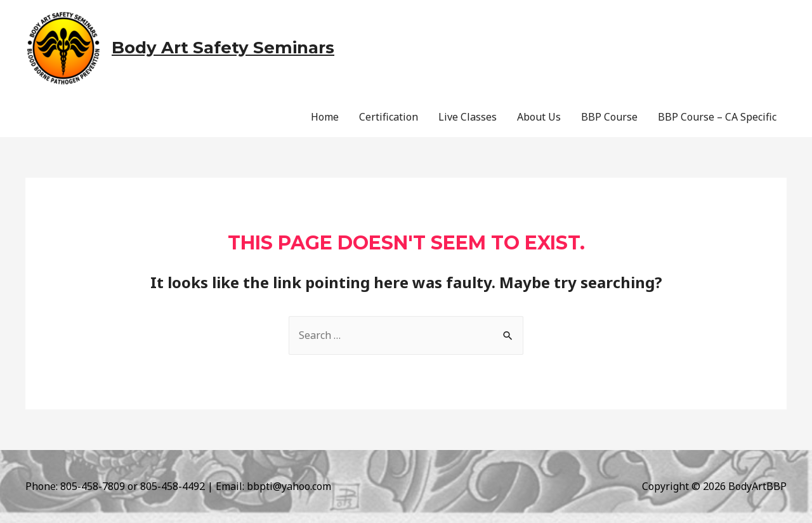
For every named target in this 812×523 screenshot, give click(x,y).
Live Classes (468, 117)
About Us (539, 117)
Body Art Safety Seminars (223, 48)
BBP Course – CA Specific (717, 117)
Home (325, 117)
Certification (389, 117)
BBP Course (609, 117)
